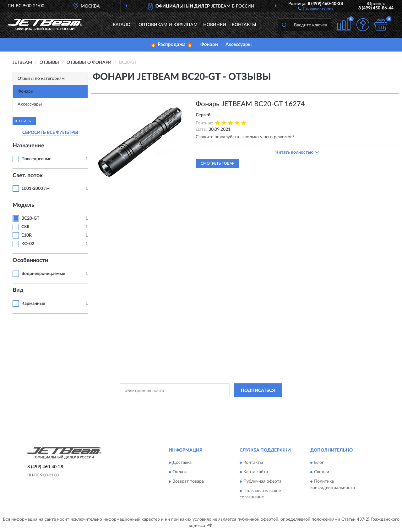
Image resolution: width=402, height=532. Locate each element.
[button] (315, 8)
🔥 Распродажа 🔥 (172, 44)
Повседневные (36, 159)
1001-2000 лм (35, 189)
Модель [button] (23, 205)
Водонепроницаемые (43, 274)
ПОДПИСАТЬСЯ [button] (258, 391)
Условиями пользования (256, 404)
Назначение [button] (28, 146)
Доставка (182, 463)
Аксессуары (239, 44)
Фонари (209, 44)
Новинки (215, 25)
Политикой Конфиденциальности (200, 404)
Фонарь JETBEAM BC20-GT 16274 (250, 104)
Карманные (33, 304)
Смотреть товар (217, 163)
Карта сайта (256, 472)
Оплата (180, 472)
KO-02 (28, 244)
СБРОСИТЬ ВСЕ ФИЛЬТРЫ (50, 133)
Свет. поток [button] (28, 176)
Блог (319, 463)
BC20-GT (30, 218)
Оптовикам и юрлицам (168, 25)
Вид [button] (18, 290)
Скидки (322, 472)
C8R (25, 227)
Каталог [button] (123, 25)
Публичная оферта (262, 481)
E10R (27, 235)
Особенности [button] (30, 261)
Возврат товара (188, 481)
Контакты (244, 25)
